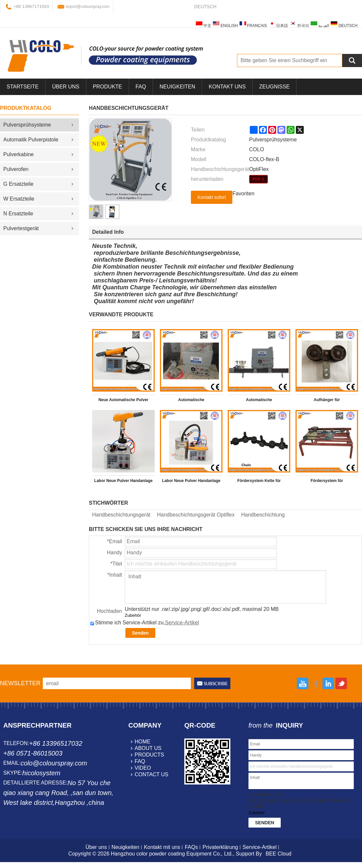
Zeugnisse (274, 87)
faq (140, 761)
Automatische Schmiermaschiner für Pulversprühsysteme (191, 401)
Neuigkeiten (177, 87)
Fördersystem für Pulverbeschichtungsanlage (327, 482)
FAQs (191, 847)
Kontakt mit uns (162, 847)
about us (148, 748)
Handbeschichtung (263, 515)
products (149, 755)
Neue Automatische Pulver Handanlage (123, 401)
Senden (140, 633)
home (142, 742)
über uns (66, 87)
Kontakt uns (227, 87)
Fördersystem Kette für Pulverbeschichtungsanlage (259, 482)
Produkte (107, 87)
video (143, 768)
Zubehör (133, 615)
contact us (152, 774)
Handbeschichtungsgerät (121, 515)
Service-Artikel (182, 623)
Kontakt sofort (212, 197)
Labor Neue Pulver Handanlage (123, 481)
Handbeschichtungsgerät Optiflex (196, 515)
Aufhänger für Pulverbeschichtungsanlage (327, 401)
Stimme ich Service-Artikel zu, (145, 623)
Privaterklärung (220, 847)
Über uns (96, 847)
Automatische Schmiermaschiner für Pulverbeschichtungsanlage (259, 401)
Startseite (23, 87)
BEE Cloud (278, 854)
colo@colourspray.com (54, 763)
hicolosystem (41, 773)
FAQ (141, 87)
